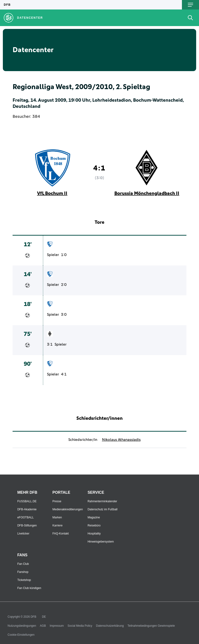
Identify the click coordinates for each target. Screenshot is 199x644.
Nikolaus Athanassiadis (121, 440)
